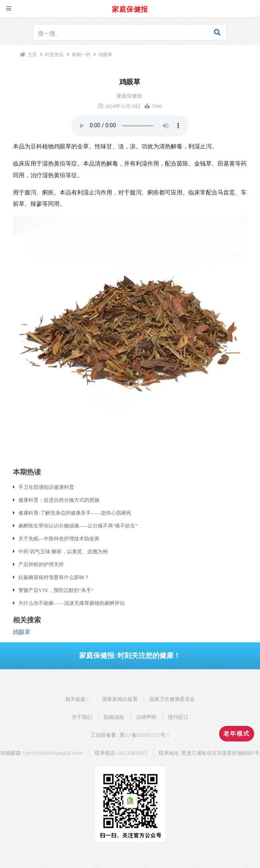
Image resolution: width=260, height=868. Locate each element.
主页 (32, 54)
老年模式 (237, 734)
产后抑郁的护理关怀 (41, 564)
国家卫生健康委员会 (172, 699)
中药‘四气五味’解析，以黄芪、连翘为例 (63, 551)
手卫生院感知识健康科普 (46, 487)
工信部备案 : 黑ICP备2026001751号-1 (130, 735)
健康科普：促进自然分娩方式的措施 (59, 500)
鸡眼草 (22, 632)
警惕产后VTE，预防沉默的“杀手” (56, 590)
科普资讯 (54, 54)
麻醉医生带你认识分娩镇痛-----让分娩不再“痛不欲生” (78, 526)
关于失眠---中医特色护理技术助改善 (59, 538)
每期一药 (81, 54)
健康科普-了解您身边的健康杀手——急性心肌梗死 (75, 513)
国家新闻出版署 (120, 699)
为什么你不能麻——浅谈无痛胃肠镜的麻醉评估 (72, 603)
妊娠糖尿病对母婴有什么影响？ (54, 577)
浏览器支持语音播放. (130, 126)
